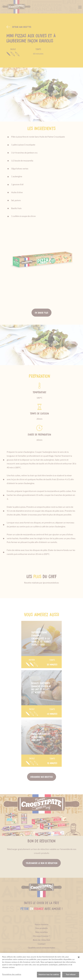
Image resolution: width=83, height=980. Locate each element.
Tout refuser (71, 975)
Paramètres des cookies (12, 975)
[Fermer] (79, 957)
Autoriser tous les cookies (49, 975)
